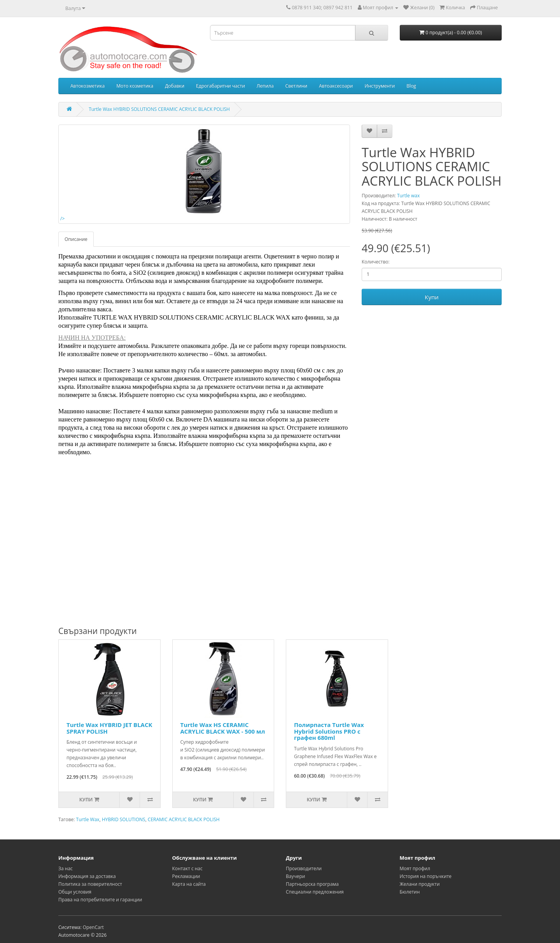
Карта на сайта (189, 884)
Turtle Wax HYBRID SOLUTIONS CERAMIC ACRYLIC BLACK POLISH (159, 109)
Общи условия (75, 892)
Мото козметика (135, 86)
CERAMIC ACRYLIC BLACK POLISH (184, 819)
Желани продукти (420, 884)
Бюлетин (410, 892)
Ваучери (295, 876)
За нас (66, 868)
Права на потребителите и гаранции (100, 900)
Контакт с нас (187, 868)
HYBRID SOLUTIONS (124, 819)
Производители (304, 868)
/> (154, 174)
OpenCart (93, 927)
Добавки (175, 86)
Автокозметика (87, 86)
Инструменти (380, 86)
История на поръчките (426, 876)
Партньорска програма (312, 884)
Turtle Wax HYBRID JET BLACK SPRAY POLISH (109, 728)
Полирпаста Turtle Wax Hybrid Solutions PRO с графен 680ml (329, 731)
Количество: (376, 262)
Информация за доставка (87, 876)
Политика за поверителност (90, 884)
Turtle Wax (88, 819)
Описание (76, 239)
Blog (411, 86)
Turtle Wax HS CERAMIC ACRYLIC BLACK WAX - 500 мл (223, 728)
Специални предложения (315, 892)
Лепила (265, 86)
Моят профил (415, 868)
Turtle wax (408, 196)
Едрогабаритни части (220, 86)
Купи (432, 297)
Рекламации (186, 876)
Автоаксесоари (336, 86)
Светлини (297, 86)
